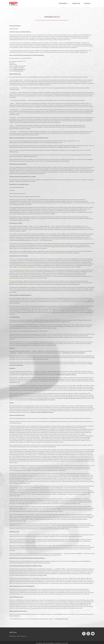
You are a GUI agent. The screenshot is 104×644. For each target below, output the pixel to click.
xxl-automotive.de (19, 71)
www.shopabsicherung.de (61, 619)
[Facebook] (84, 632)
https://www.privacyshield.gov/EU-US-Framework (42, 400)
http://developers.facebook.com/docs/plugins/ (74, 353)
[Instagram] (88, 632)
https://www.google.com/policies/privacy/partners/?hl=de (72, 398)
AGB (18, 635)
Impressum (23, 635)
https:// (77, 52)
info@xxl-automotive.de (19, 69)
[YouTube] (93, 632)
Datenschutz (13, 635)
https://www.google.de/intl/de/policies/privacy (42, 412)
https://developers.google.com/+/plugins (66, 375)
